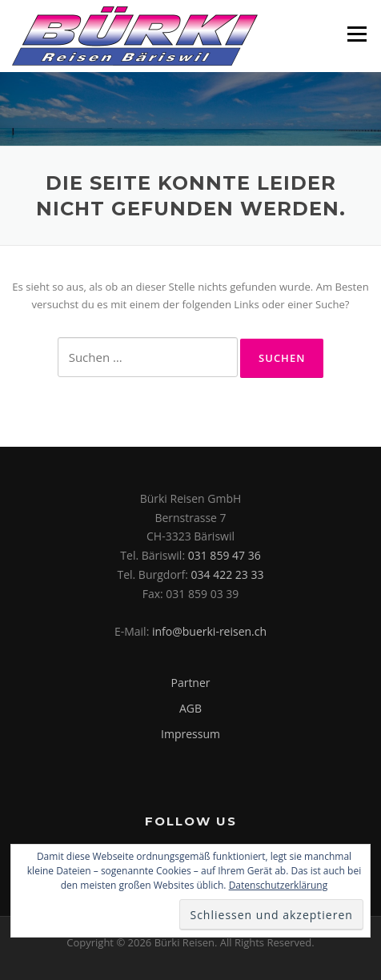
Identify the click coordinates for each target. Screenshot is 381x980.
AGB (190, 708)
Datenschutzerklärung (279, 885)
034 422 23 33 (228, 574)
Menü (357, 34)
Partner (190, 683)
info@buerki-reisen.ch (209, 631)
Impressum (190, 734)
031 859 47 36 (225, 555)
